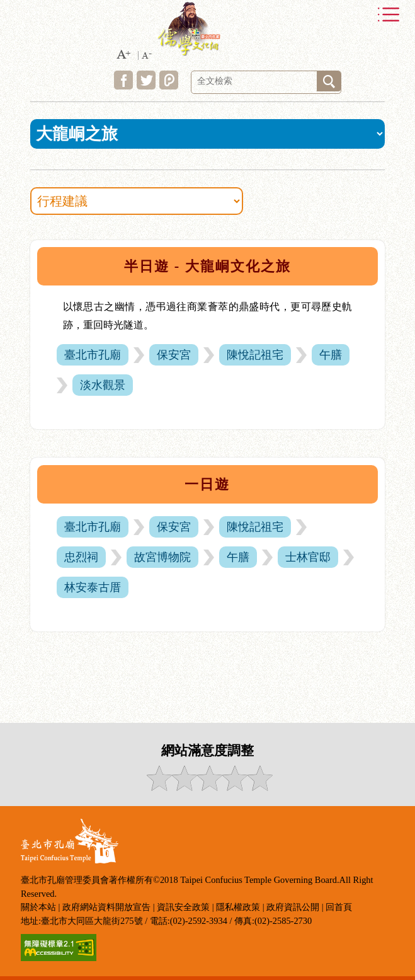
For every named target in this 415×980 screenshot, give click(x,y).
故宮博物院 (162, 557)
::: (17, 243)
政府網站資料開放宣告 (106, 907)
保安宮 (174, 355)
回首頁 (339, 907)
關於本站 (38, 907)
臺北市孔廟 (93, 355)
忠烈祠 (81, 557)
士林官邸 (308, 557)
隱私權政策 (238, 907)
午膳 (331, 355)
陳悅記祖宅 (255, 355)
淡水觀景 (103, 385)
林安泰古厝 (93, 587)
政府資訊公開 (293, 907)
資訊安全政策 (183, 907)
